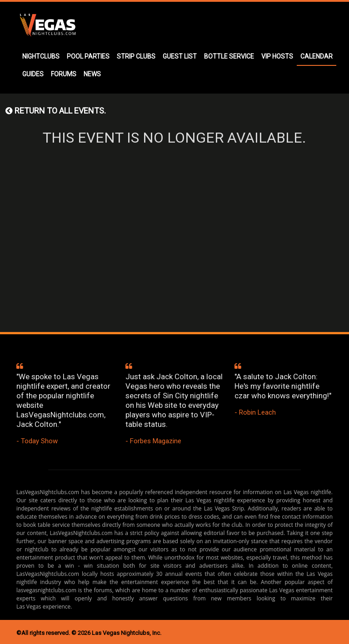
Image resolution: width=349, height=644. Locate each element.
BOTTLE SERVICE (229, 56)
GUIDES (33, 74)
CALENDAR (317, 56)
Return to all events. (56, 111)
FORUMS (64, 74)
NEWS (92, 74)
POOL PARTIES (88, 56)
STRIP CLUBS (136, 56)
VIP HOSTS (277, 56)
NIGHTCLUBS (41, 56)
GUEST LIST (180, 56)
